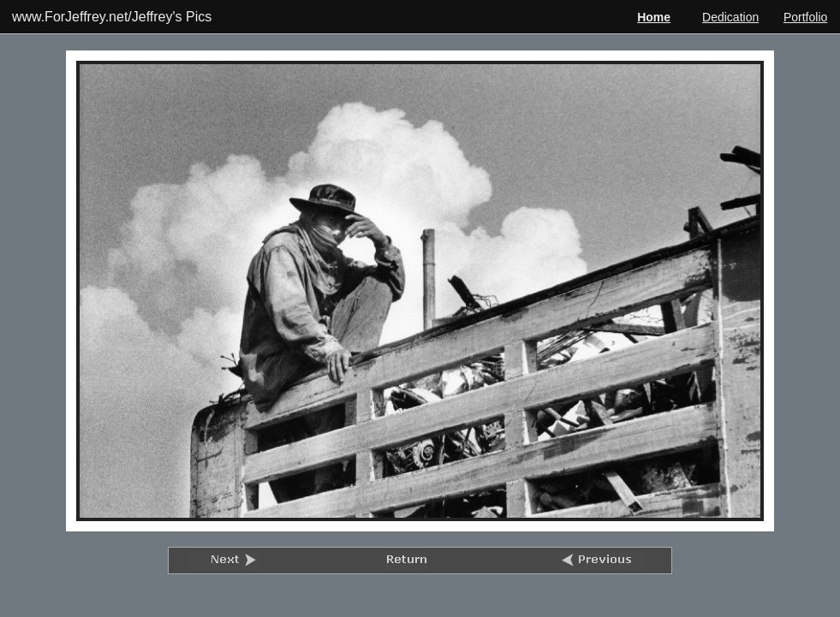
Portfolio (805, 17)
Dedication (730, 17)
